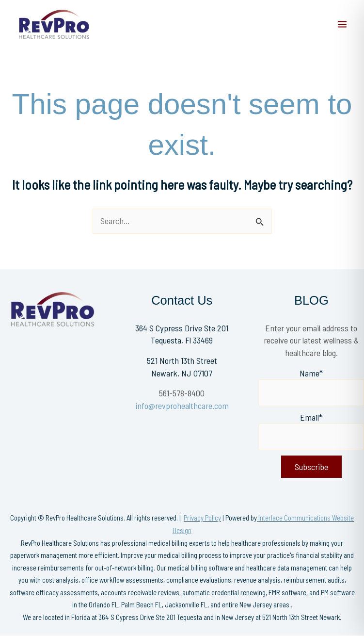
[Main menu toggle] (342, 24)
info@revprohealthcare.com (182, 406)
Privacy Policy (202, 518)
